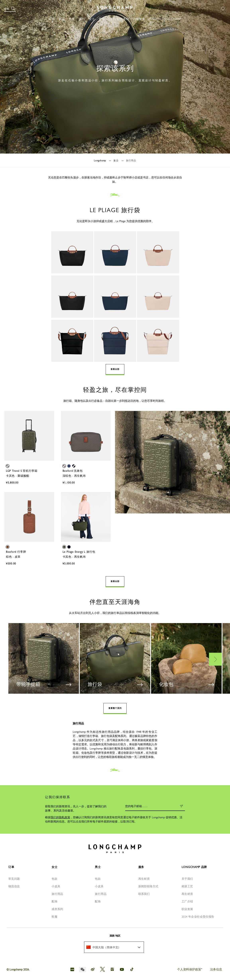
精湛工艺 (187, 886)
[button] (10, 9)
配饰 (55, 901)
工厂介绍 (187, 901)
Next (216, 659)
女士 (116, 161)
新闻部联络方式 (148, 886)
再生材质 (144, 879)
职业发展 (187, 909)
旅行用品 (57, 894)
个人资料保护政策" (190, 969)
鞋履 (55, 917)
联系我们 (144, 894)
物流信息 (14, 886)
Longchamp (100, 161)
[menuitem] (114, 947)
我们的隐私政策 (60, 817)
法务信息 (216, 969)
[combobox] (114, 947)
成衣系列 (57, 909)
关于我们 (187, 879)
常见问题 (14, 879)
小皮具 (56, 886)
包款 (55, 879)
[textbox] (105, 947)
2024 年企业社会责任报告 (198, 917)
